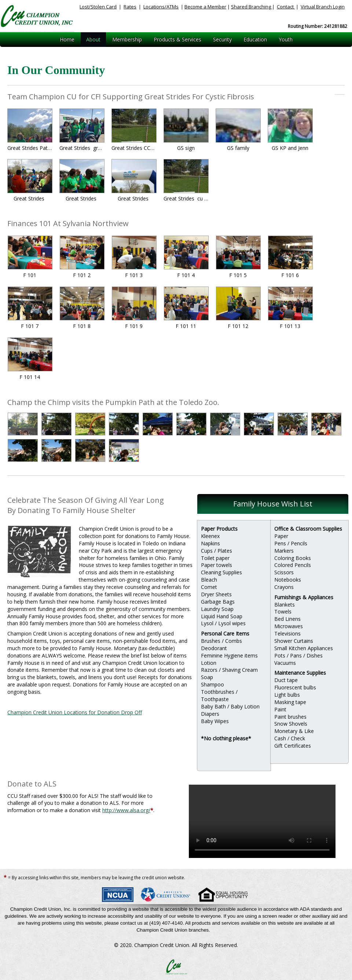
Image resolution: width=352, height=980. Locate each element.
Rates (130, 7)
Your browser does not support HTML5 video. (262, 821)
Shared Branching (252, 7)
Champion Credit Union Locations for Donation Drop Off (75, 712)
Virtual (323, 7)
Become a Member (205, 7)
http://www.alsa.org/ (126, 810)
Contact (286, 7)
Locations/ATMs (161, 7)
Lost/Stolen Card (98, 7)
